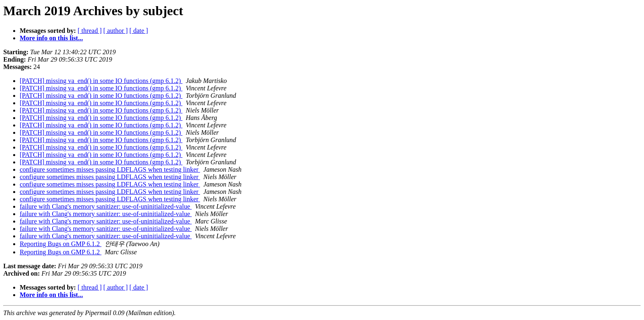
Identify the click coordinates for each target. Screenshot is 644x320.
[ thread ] (90, 31)
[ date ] (139, 31)
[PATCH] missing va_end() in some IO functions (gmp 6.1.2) (101, 81)
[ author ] (116, 31)
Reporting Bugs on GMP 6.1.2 (61, 244)
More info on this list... (51, 38)
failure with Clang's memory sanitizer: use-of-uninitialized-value (106, 206)
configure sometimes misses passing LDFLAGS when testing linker (110, 169)
